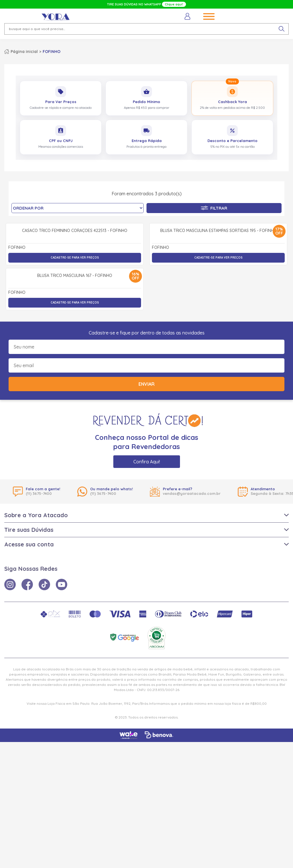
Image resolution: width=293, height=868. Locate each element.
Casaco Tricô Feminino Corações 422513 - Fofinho (75, 294)
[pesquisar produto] (282, 29)
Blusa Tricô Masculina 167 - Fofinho (75, 402)
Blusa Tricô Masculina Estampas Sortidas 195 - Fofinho (218, 294)
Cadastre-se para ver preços (75, 321)
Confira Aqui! (147, 588)
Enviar (146, 510)
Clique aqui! (174, 4)
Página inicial (24, 52)
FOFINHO (52, 52)
